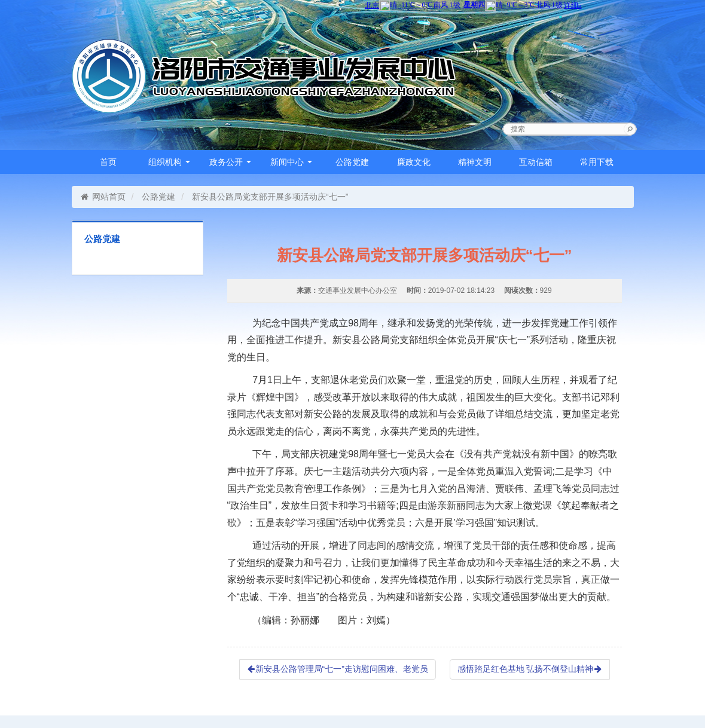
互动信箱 (536, 162)
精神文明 (475, 162)
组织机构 (169, 162)
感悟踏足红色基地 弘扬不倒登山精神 (530, 669)
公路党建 (352, 162)
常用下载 (597, 162)
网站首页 (103, 197)
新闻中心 (291, 162)
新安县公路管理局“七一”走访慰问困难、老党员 (338, 669)
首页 (108, 162)
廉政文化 (414, 162)
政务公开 (230, 162)
